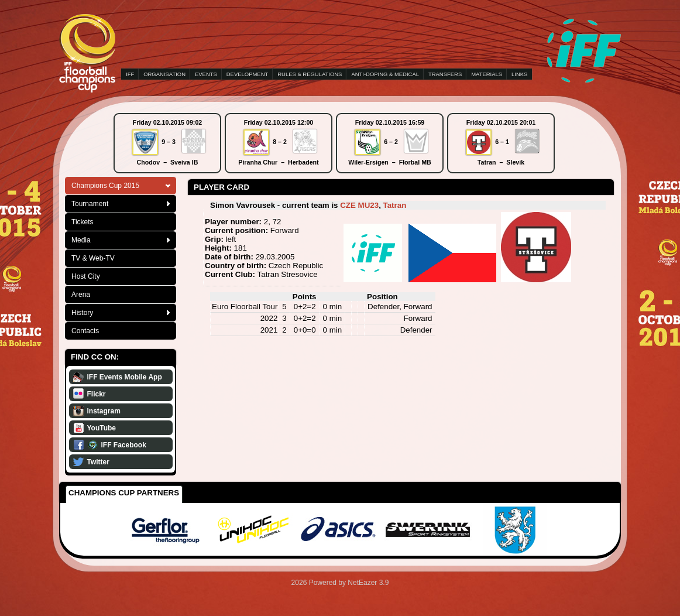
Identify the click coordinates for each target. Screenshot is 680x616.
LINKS (519, 74)
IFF (130, 74)
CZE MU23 (359, 205)
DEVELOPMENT (247, 74)
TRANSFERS (445, 74)
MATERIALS (487, 74)
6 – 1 (502, 142)
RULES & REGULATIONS (310, 74)
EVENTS (206, 74)
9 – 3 (169, 142)
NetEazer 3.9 (368, 583)
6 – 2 (391, 142)
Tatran (395, 205)
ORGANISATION (164, 74)
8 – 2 (280, 142)
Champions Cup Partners (124, 493)
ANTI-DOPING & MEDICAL (385, 74)
